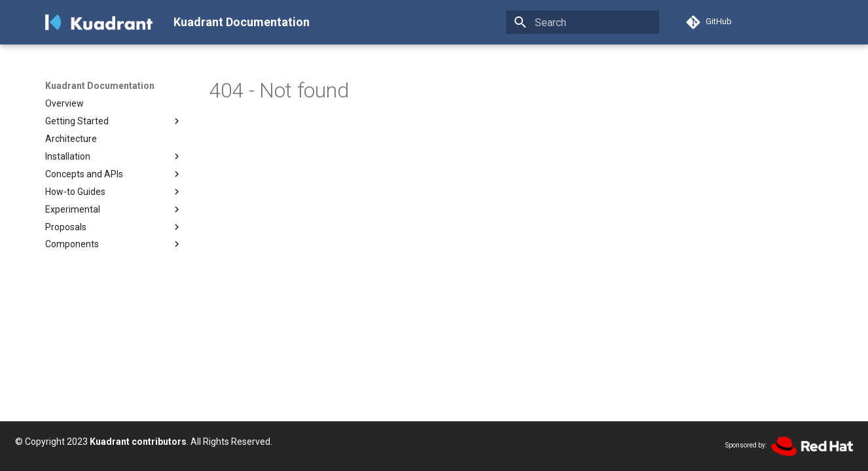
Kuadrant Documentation (100, 86)
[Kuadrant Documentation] (99, 22)
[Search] (583, 22)
